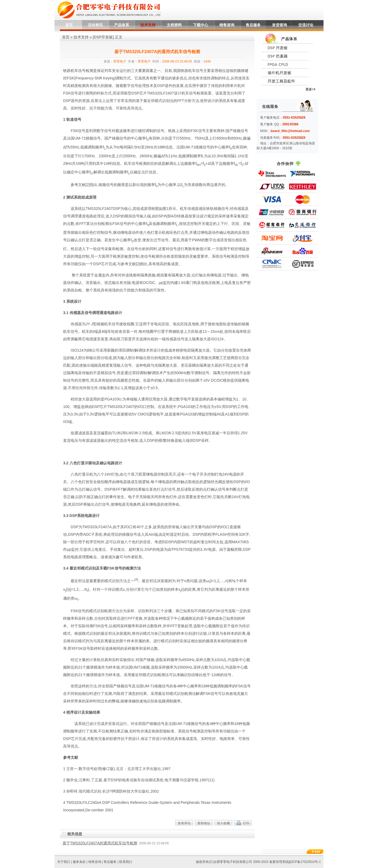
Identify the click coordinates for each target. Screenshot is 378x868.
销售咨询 (227, 25)
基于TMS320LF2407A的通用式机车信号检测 (100, 843)
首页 (69, 25)
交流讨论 (306, 25)
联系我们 (126, 862)
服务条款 (79, 862)
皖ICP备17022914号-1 (305, 862)
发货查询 (279, 25)
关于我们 (64, 862)
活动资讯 (95, 25)
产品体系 (122, 25)
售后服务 (253, 25)
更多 (310, 89)
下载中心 (201, 25)
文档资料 (174, 25)
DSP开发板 (103, 37)
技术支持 (148, 25)
